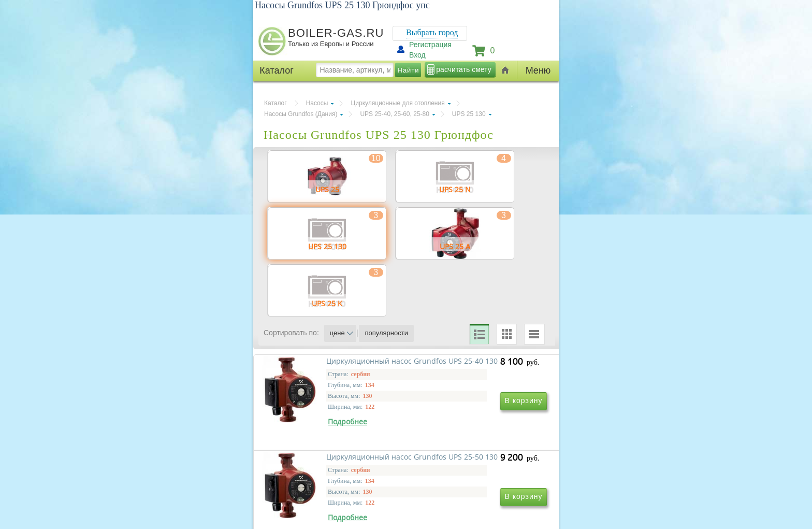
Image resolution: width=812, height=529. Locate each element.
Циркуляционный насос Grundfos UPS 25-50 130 (465, 467)
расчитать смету (463, 69)
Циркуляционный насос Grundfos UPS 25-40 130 (324, 467)
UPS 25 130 (469, 114)
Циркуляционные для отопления (397, 103)
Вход (417, 55)
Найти (409, 70)
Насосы (317, 103)
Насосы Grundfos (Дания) (301, 114)
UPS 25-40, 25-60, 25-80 (394, 114)
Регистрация (430, 45)
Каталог (275, 103)
